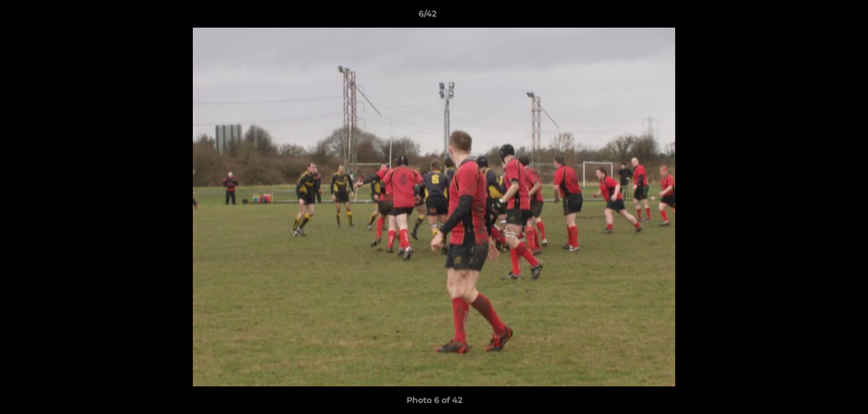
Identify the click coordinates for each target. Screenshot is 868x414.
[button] (820, 17)
